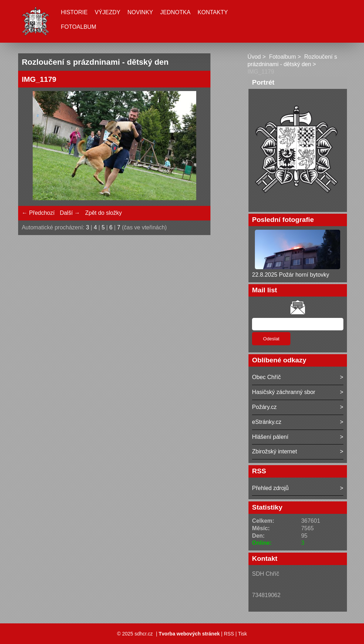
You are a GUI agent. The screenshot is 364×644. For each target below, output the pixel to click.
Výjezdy (107, 12)
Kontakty (213, 12)
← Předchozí (38, 213)
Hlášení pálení (270, 437)
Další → (70, 213)
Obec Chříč (266, 377)
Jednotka (175, 12)
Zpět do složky (103, 213)
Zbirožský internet (274, 451)
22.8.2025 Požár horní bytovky (291, 275)
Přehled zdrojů (270, 488)
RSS (229, 634)
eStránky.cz (267, 422)
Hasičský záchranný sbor (284, 392)
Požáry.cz (264, 407)
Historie (74, 12)
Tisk (243, 634)
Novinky (140, 12)
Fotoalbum (78, 27)
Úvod (254, 57)
